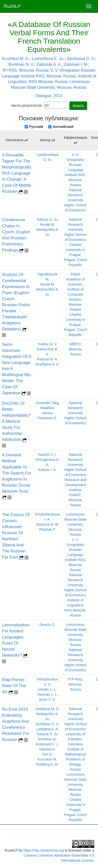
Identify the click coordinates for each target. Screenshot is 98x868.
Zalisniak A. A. (49, 64)
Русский (36, 127)
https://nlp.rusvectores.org (44, 850)
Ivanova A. (47, 749)
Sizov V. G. (47, 699)
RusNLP (12, 6)
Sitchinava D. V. (81, 59)
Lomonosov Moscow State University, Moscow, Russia (75, 524)
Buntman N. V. (21, 64)
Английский (63, 127)
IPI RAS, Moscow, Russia (25, 70)
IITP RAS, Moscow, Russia (75, 684)
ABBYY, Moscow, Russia (75, 349)
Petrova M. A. (47, 359)
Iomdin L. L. (47, 689)
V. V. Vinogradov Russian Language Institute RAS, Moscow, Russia (75, 170)
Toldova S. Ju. (47, 219)
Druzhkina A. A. (47, 364)
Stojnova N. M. (47, 524)
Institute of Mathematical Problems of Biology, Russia (75, 759)
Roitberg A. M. (48, 764)
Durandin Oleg (47, 403)
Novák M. (47, 225)
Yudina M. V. (47, 344)
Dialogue (43, 96)
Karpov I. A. (47, 470)
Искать (78, 106)
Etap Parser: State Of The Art (14, 686)
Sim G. (47, 754)
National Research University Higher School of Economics (75, 200)
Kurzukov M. (47, 759)
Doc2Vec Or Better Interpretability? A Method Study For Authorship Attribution (16, 421)
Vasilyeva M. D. (47, 709)
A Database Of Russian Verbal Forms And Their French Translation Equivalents (50, 37)
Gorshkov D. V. (47, 724)
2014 (58, 96)
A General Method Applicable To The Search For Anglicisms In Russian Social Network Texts (17, 473)
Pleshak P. (47, 529)
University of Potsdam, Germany (76, 739)
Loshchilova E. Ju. (48, 59)
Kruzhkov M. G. (16, 59)
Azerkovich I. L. (47, 744)
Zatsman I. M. (76, 64)
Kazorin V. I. (47, 455)
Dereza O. (47, 625)
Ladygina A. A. (47, 729)
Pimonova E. (47, 418)
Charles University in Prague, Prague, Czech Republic (76, 255)
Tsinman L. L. (47, 694)
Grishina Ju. (48, 739)
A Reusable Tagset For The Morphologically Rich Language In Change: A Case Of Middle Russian (17, 173)
